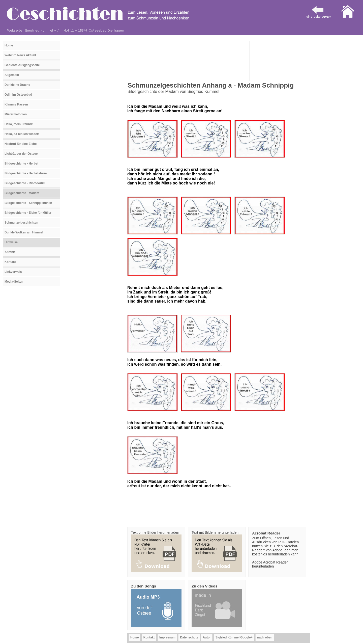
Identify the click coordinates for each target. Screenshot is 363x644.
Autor (207, 637)
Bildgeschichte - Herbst (21, 164)
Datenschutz (189, 637)
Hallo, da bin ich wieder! (22, 134)
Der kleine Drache (17, 85)
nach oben (265, 637)
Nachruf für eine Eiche (21, 144)
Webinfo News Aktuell (20, 55)
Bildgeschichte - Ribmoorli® (25, 183)
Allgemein (12, 75)
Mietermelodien (16, 114)
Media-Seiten (14, 282)
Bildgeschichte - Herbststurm (26, 173)
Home (9, 45)
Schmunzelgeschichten (21, 223)
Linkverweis (13, 272)
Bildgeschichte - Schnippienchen (28, 203)
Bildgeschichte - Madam (22, 193)
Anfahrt (10, 252)
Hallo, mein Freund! (19, 124)
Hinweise (11, 242)
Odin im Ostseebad (18, 95)
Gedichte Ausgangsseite (22, 65)
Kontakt (10, 262)
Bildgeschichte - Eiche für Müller (28, 213)
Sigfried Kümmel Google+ (234, 637)
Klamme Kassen (16, 104)
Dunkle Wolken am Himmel (24, 232)
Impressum (167, 637)
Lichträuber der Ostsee (21, 154)
